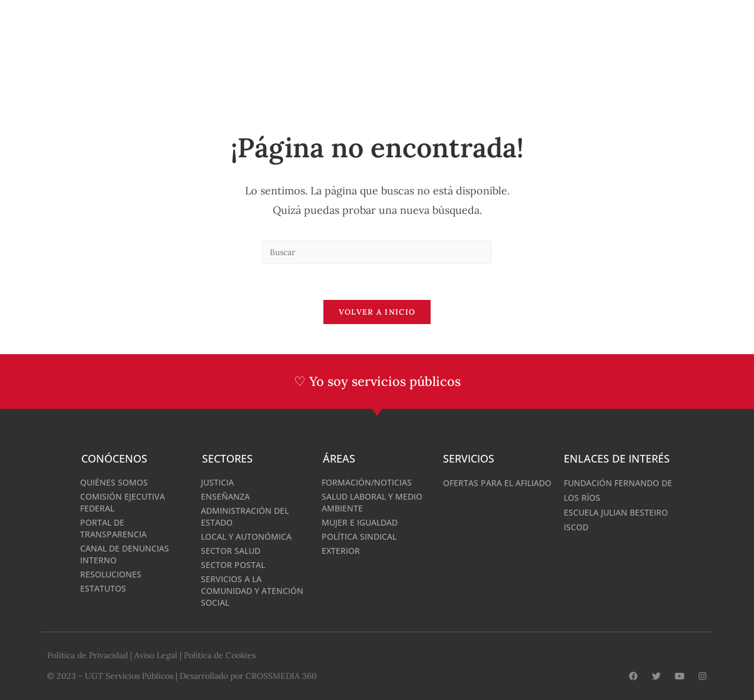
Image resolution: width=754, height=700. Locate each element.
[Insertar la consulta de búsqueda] (377, 252)
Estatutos (103, 588)
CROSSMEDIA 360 (281, 675)
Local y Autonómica (246, 536)
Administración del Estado (245, 516)
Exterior (341, 550)
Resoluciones (111, 574)
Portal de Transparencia (113, 528)
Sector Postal (233, 564)
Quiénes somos (114, 482)
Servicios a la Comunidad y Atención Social (252, 590)
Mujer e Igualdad (360, 522)
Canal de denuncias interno (125, 554)
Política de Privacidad (87, 655)
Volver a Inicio (377, 312)
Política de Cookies (220, 655)
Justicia (217, 482)
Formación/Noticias (367, 482)
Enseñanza (225, 496)
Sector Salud (231, 550)
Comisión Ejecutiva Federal (123, 502)
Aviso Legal (156, 655)
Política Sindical (359, 536)
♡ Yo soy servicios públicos (377, 381)
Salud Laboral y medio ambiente (372, 502)
